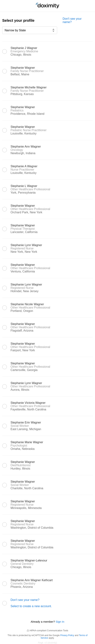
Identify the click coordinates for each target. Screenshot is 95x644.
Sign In (60, 622)
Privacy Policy (67, 635)
